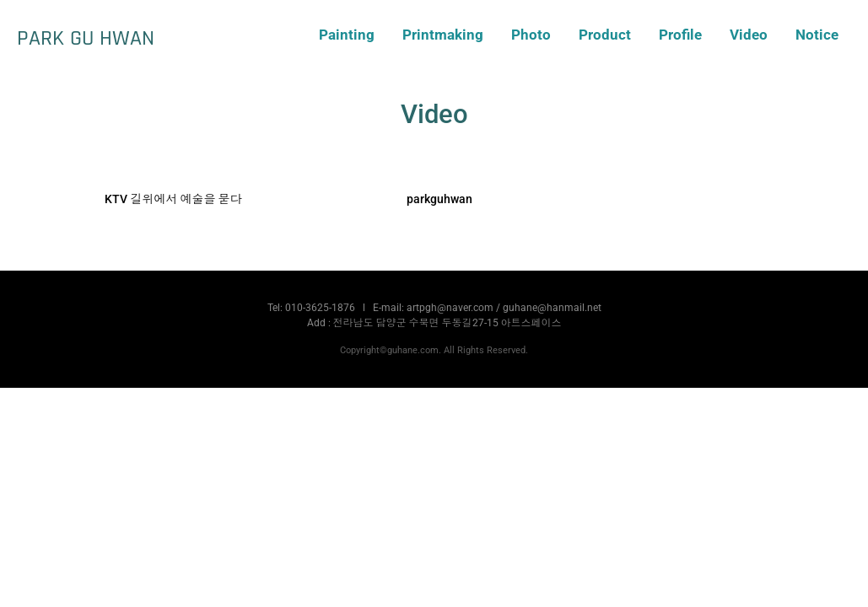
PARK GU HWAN (86, 38)
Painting (347, 35)
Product (605, 35)
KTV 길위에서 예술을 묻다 (173, 199)
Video (749, 35)
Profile (680, 35)
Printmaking (443, 35)
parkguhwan (439, 199)
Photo (531, 35)
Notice (817, 35)
